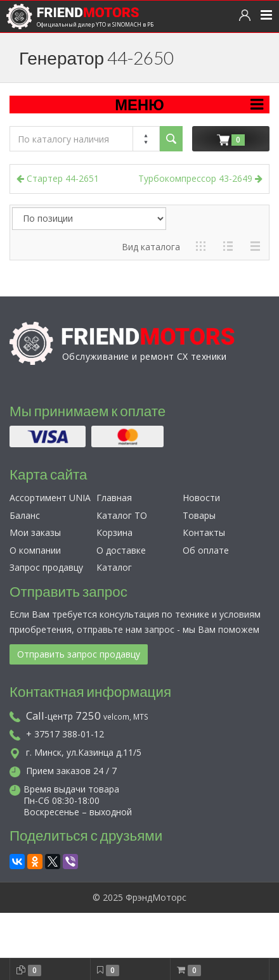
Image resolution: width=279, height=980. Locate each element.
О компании (35, 550)
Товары (199, 515)
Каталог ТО (122, 515)
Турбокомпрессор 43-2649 (200, 178)
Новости (201, 498)
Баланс (25, 515)
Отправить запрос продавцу (79, 654)
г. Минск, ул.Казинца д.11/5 (75, 752)
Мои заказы (35, 532)
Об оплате (206, 550)
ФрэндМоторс (156, 897)
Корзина (114, 532)
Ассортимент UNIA (50, 498)
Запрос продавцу (46, 567)
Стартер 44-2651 (58, 178)
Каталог (114, 567)
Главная (114, 498)
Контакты (204, 532)
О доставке (121, 550)
